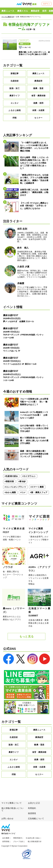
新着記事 (15, 73)
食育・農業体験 (38, 96)
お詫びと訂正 (34, 803)
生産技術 (15, 81)
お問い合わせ (7, 819)
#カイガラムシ (29, 476)
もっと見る (26, 636)
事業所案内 (18, 838)
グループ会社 (19, 842)
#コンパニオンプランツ (15, 487)
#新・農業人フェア (39, 492)
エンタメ (15, 103)
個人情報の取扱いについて (13, 809)
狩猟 (15, 118)
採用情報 (6, 842)
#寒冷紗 (22, 481)
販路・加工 (14, 88)
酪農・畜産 (38, 88)
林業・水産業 (38, 110)
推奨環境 (32, 813)
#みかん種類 (10, 492)
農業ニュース (8, 11)
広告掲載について (36, 819)
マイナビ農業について (12, 803)
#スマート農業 (37, 487)
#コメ (23, 492)
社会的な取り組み (33, 838)
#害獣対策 (9, 481)
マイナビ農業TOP (8, 17)
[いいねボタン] (20, 47)
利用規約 (32, 808)
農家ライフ (14, 96)
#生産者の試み (11, 476)
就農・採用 (38, 103)
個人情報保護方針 (35, 842)
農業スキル (23, 11)
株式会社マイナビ (8, 834)
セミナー (38, 118)
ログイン (47, 4)
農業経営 (35, 11)
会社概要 (6, 838)
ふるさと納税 (15, 110)
